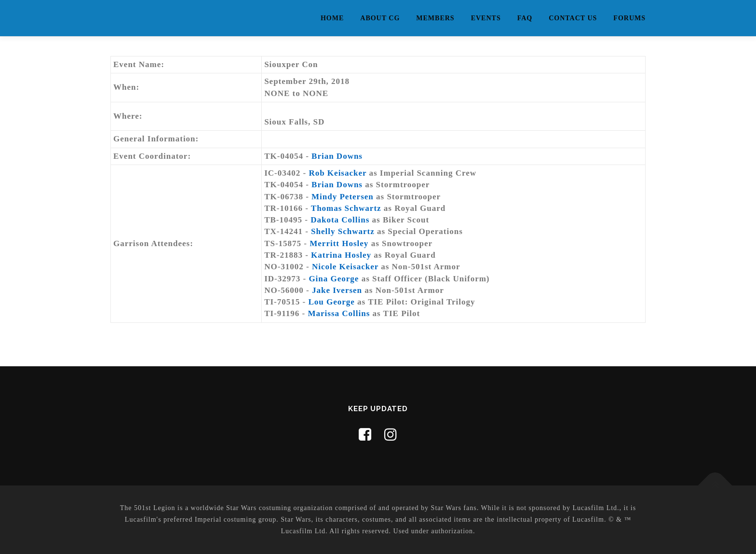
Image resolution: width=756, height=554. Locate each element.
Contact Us (573, 18)
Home (332, 18)
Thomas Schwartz (346, 208)
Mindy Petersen (343, 197)
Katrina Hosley (341, 255)
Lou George (331, 302)
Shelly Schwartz (343, 231)
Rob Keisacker (337, 173)
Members (435, 18)
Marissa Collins (339, 313)
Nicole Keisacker (345, 267)
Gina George (334, 279)
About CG (380, 18)
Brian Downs (337, 156)
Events (486, 18)
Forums (629, 18)
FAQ (525, 18)
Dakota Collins (340, 220)
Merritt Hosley (339, 243)
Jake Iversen (337, 290)
